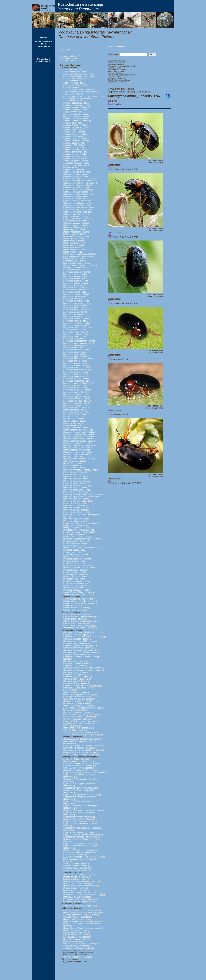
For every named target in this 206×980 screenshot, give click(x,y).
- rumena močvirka (80, 886)
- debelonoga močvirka (81, 881)
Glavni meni (65, 50)
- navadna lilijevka (79, 750)
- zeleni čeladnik (77, 626)
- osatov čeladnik (79, 621)
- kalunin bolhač (80, 90)
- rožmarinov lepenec (82, 632)
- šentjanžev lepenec (80, 652)
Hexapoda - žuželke (69, 58)
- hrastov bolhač (84, 96)
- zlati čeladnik (76, 614)
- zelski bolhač (80, 92)
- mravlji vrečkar (78, 761)
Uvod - (116, 46)
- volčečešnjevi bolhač (79, 254)
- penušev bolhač (79, 568)
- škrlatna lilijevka (76, 748)
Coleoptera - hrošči (68, 61)
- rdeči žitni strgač (79, 755)
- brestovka (78, 948)
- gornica (76, 719)
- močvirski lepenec (81, 895)
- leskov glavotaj (80, 788)
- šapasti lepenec (80, 735)
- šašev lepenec (78, 899)
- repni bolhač (79, 183)
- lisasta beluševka (79, 739)
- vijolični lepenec (80, 641)
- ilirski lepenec (84, 772)
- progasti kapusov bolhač (83, 494)
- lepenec (76, 608)
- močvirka (75, 877)
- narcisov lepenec (80, 915)
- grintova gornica (78, 717)
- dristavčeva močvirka (82, 892)
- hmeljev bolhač (79, 532)
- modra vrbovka (80, 721)
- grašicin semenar (79, 603)
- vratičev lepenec (79, 646)
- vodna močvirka (78, 875)
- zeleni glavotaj (81, 837)
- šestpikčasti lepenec (82, 857)
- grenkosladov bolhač (82, 548)
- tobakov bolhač (78, 256)
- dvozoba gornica (78, 715)
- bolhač (74, 70)
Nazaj (63, 52)
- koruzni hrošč (78, 912)
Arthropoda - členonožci (70, 56)
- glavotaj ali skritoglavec (84, 810)
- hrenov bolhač (80, 470)
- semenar (74, 610)
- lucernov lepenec (80, 701)
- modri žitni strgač (80, 752)
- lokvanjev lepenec (82, 928)
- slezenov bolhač (80, 523)
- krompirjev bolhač (79, 530)
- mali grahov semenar (79, 601)
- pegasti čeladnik (78, 617)
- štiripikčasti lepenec (81, 763)
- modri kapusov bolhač (81, 497)
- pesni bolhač (78, 212)
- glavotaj (75, 759)
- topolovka (76, 686)
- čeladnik (74, 619)
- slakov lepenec (76, 919)
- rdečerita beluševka (82, 746)
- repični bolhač (81, 539)
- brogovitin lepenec (79, 944)
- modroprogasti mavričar (83, 637)
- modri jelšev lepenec (79, 910)
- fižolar (78, 599)
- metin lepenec (79, 650)
